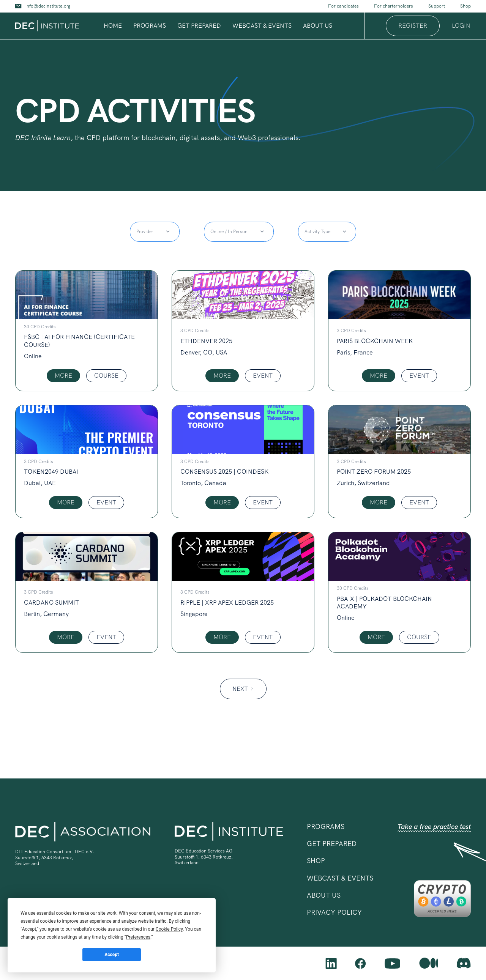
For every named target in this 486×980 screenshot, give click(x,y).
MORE (63, 376)
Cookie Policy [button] (169, 929)
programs (150, 26)
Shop (465, 6)
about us (318, 26)
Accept (112, 955)
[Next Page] (243, 689)
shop (316, 861)
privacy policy (334, 912)
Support (437, 6)
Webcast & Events (262, 26)
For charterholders (394, 6)
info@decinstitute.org (48, 6)
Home (113, 26)
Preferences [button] (138, 937)
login (461, 26)
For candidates (343, 6)
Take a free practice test (434, 826)
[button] (150, 26)
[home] (47, 26)
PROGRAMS (326, 826)
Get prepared (199, 26)
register (413, 26)
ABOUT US (324, 895)
